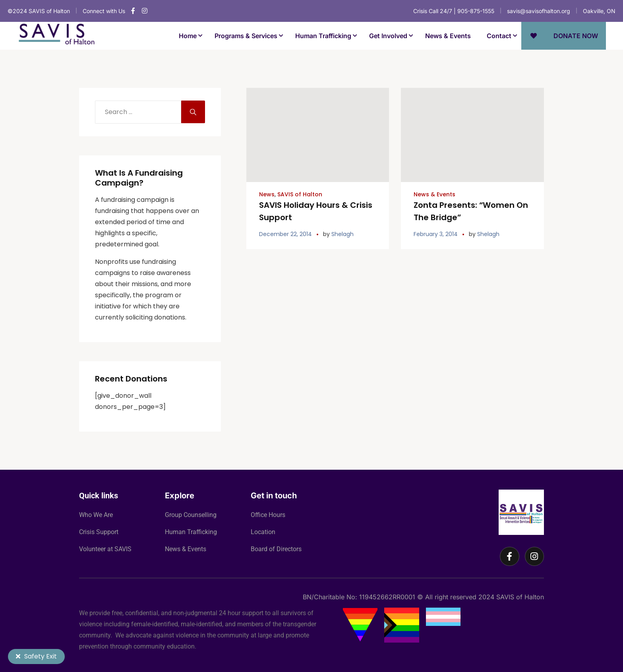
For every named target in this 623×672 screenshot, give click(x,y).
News (267, 194)
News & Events (434, 194)
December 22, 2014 (285, 233)
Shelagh (342, 233)
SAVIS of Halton (300, 194)
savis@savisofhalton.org (539, 11)
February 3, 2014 (436, 233)
